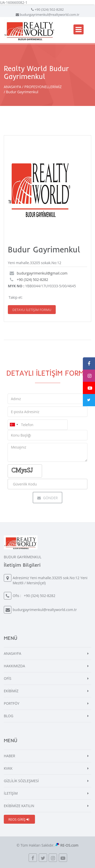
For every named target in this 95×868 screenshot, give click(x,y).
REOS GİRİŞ (19, 819)
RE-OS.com (69, 845)
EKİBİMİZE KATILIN (19, 806)
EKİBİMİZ (11, 691)
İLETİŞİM (11, 793)
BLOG (8, 716)
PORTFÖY (12, 703)
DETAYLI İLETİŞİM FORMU (32, 310)
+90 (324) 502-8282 (49, 9)
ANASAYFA (13, 87)
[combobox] (14, 425)
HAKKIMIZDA (14, 666)
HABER (9, 756)
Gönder (48, 498)
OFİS (8, 678)
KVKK (8, 768)
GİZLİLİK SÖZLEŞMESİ (21, 781)
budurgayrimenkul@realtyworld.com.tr (50, 15)
